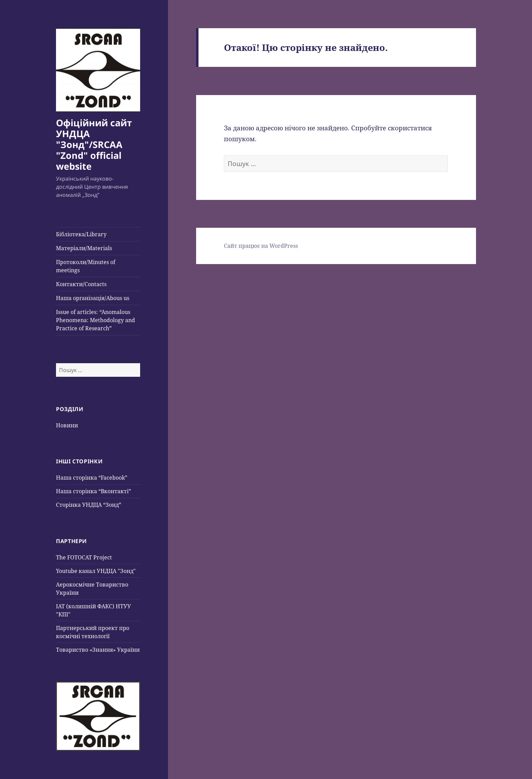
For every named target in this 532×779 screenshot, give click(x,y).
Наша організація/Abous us (93, 298)
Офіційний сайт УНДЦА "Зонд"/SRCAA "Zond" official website (94, 144)
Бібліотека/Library (81, 234)
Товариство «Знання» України (98, 650)
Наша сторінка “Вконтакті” (93, 491)
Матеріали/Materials (84, 248)
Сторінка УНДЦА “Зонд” (89, 505)
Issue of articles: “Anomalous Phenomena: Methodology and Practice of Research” (96, 320)
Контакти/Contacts (81, 284)
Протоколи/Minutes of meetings (86, 266)
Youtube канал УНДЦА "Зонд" (96, 571)
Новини (67, 425)
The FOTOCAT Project (84, 557)
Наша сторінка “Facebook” (92, 478)
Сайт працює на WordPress (261, 246)
